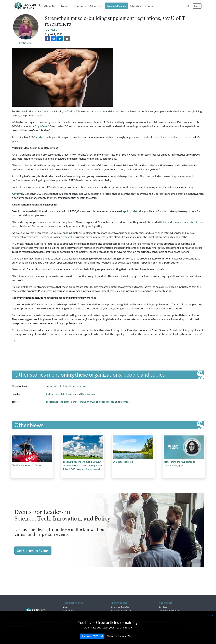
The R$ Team (70, 614)
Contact (150, 6)
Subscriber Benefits (120, 607)
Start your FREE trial (92, 641)
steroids (195, 222)
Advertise (136, 6)
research (68, 237)
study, (39, 137)
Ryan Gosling (88, 394)
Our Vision (69, 610)
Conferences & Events (169, 610)
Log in (133, 640)
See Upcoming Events (33, 551)
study (17, 194)
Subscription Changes (121, 610)
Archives (163, 607)
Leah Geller (26, 43)
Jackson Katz (53, 394)
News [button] (65, 6)
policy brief (131, 211)
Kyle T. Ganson (68, 394)
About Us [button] (50, 6)
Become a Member (116, 6)
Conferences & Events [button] (87, 6)
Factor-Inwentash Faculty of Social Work (67, 386)
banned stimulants (174, 222)
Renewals (115, 614)
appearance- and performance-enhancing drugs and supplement (79, 402)
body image (124, 402)
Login (197, 6)
